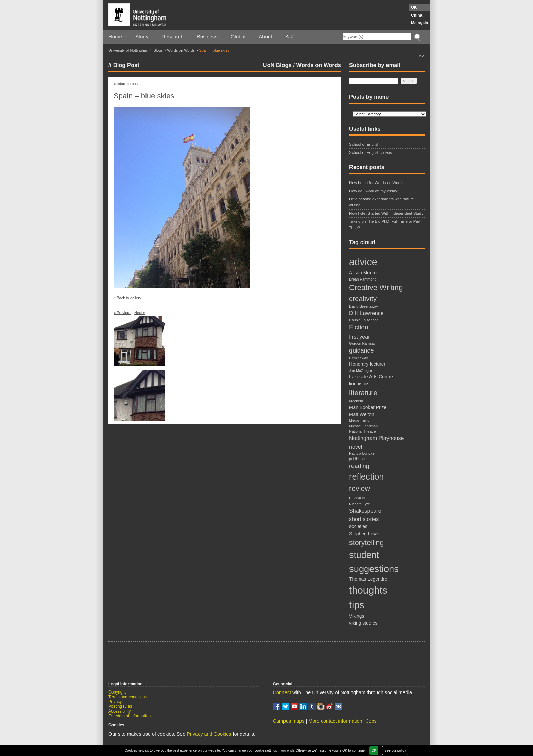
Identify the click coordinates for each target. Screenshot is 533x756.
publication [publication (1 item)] (358, 459)
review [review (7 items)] (360, 489)
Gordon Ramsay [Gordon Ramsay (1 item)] (362, 343)
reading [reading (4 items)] (359, 466)
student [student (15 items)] (364, 555)
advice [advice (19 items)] (363, 262)
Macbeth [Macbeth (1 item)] (356, 401)
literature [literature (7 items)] (363, 393)
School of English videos (371, 152)
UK (414, 7)
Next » (140, 313)
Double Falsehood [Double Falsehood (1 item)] (364, 320)
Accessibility (119, 711)
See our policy (395, 750)
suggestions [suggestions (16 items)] (374, 569)
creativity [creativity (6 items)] (363, 298)
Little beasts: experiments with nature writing (382, 202)
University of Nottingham (129, 50)
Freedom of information (130, 716)
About (265, 37)
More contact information (335, 721)
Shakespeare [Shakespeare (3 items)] (365, 511)
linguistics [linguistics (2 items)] (359, 384)
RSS (421, 56)
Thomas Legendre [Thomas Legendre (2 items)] (368, 579)
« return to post (126, 84)
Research (173, 37)
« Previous (122, 313)
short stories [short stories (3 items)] (364, 519)
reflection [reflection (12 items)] (366, 476)
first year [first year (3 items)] (360, 337)
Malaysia (419, 23)
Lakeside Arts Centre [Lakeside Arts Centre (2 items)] (371, 377)
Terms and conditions (128, 697)
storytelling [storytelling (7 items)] (366, 543)
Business (207, 37)
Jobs (371, 721)
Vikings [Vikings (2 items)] (357, 616)
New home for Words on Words (376, 183)
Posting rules (120, 706)
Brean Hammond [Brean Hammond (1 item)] (363, 279)
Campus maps (289, 721)
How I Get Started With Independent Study (386, 213)
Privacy (115, 702)
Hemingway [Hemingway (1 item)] (359, 358)
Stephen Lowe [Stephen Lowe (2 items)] (364, 534)
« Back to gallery (127, 298)
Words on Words (181, 50)
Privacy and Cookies (209, 734)
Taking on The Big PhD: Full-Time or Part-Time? (385, 224)
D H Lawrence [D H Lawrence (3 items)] (366, 313)
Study (142, 37)
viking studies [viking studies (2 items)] (363, 623)
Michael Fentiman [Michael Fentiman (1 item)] (363, 426)
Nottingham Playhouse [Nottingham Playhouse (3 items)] (376, 438)
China (417, 15)
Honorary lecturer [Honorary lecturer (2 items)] (367, 364)
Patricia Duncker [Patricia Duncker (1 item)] (362, 453)
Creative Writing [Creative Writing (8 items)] (376, 287)
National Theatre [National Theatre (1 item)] (363, 431)
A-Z (289, 37)
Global (238, 37)
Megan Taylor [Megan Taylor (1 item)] (360, 420)
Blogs (158, 50)
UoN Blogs (277, 65)
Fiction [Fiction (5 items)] (359, 327)
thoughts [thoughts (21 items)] (368, 590)
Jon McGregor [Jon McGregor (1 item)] (361, 371)
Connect (282, 692)
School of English (364, 144)
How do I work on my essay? (374, 191)
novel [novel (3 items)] (356, 447)
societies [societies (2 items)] (358, 526)
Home (115, 37)
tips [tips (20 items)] (357, 605)
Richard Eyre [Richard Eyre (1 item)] (360, 504)
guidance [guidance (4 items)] (361, 350)
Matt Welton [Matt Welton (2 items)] (362, 414)
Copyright (117, 692)
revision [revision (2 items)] (357, 498)
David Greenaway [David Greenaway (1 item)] (364, 306)
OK (374, 750)
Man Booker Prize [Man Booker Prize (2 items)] (368, 407)
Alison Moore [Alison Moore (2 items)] (363, 273)
